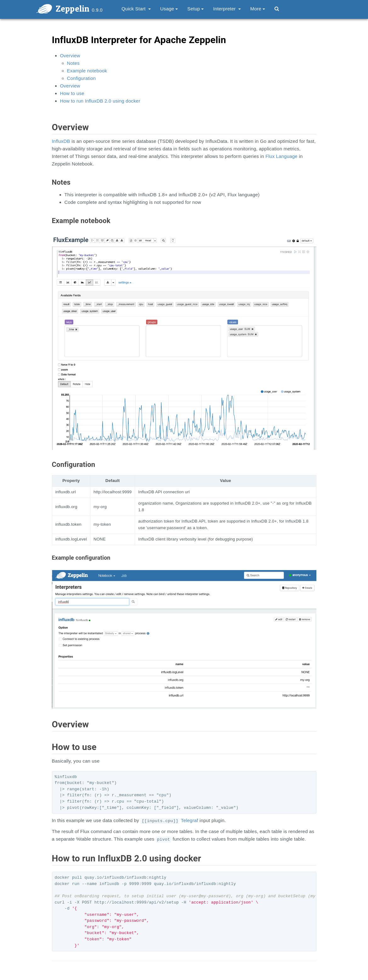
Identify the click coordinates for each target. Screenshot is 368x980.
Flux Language (281, 156)
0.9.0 (97, 10)
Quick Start (136, 9)
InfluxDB (61, 141)
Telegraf (190, 820)
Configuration (82, 78)
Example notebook (87, 71)
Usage (169, 9)
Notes (73, 63)
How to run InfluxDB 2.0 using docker (100, 101)
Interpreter (227, 9)
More (258, 9)
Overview (70, 56)
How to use (72, 93)
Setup (195, 9)
